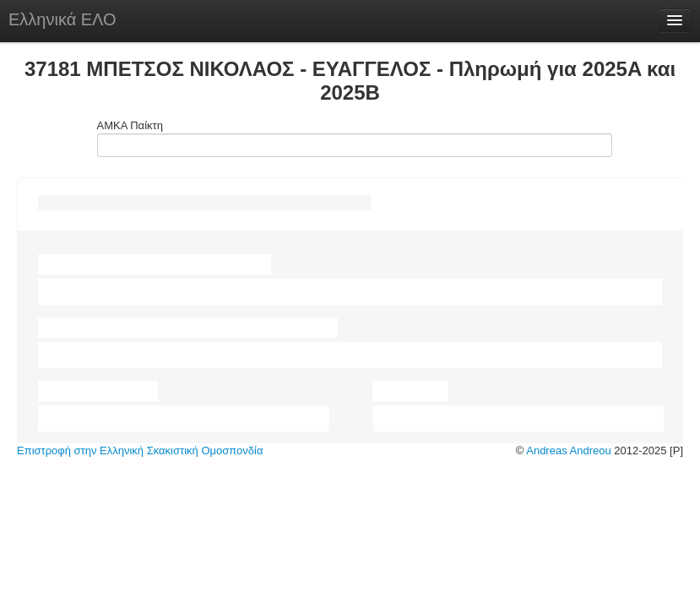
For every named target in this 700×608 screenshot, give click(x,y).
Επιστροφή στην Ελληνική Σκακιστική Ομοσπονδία (140, 451)
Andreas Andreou (568, 451)
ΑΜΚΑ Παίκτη (350, 138)
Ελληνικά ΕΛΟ (62, 19)
